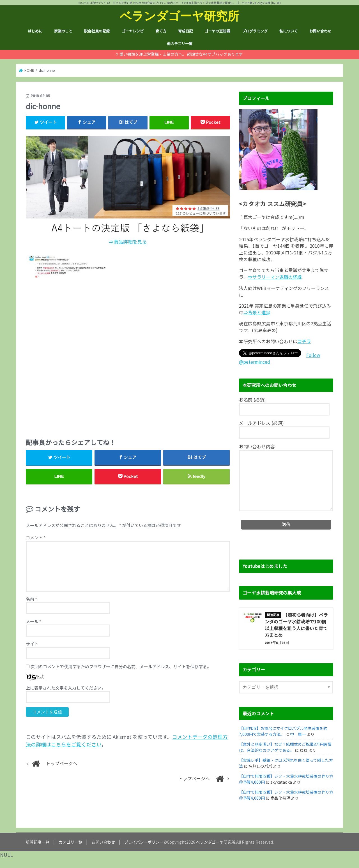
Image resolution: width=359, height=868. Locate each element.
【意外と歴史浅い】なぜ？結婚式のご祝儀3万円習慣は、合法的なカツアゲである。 (285, 747)
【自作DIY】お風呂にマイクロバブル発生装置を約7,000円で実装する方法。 (283, 731)
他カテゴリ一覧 (180, 44)
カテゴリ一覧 (70, 842)
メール (34, 621)
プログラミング (255, 31)
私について (288, 31)
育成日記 (185, 31)
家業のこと (63, 31)
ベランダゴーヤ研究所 (179, 16)
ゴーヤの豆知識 (217, 31)
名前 (31, 599)
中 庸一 (298, 734)
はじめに (35, 31)
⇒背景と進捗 (257, 313)
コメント (36, 538)
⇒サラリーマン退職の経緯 (275, 277)
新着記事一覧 (38, 842)
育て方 (161, 31)
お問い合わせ (320, 31)
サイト (32, 644)
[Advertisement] (128, 356)
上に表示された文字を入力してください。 (66, 688)
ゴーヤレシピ (133, 31)
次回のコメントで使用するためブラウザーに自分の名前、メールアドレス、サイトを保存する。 (121, 666)
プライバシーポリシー (144, 842)
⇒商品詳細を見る (128, 242)
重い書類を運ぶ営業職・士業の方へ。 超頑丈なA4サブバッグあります (181, 54)
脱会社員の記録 (97, 31)
